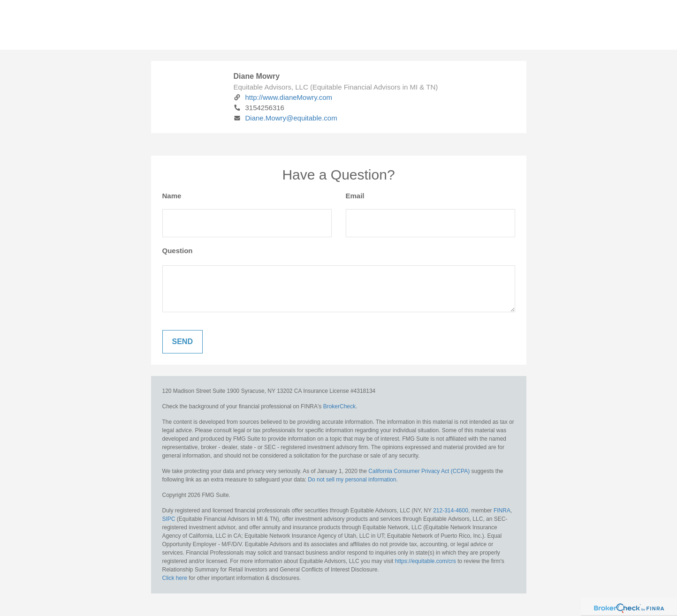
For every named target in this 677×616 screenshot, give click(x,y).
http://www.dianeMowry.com (283, 97)
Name (172, 196)
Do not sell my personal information (352, 480)
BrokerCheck (339, 406)
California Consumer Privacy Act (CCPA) (419, 471)
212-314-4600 (451, 511)
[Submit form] (183, 342)
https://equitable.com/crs (426, 561)
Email (355, 196)
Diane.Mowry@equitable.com (285, 118)
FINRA (502, 511)
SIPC (169, 519)
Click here (175, 578)
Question (178, 251)
